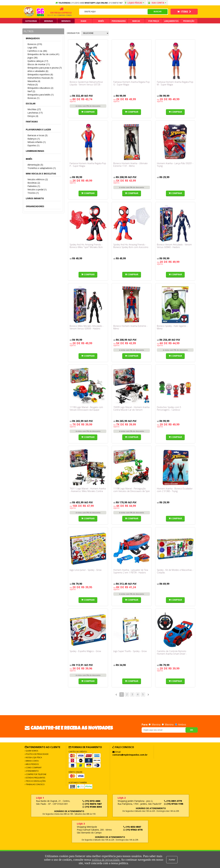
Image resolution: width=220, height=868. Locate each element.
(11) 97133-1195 (174, 804)
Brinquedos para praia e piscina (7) (45, 68)
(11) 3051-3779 (173, 801)
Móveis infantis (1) (37, 142)
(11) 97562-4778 (133, 830)
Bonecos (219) (35, 44)
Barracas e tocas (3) (38, 135)
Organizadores (35, 206)
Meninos (66, 21)
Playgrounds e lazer (38, 129)
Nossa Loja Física (34, 757)
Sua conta (157, 3)
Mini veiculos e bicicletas (41, 174)
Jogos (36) (33, 58)
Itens (184, 12)
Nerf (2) (31, 91)
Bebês (101, 21)
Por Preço (154, 21)
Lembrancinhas (35, 151)
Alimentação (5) (35, 165)
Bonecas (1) (33, 98)
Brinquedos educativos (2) (40, 88)
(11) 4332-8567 (132, 827)
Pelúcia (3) (33, 85)
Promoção (189, 21)
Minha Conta (32, 761)
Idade (83, 21)
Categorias (31, 21)
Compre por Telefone (36, 774)
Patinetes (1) (34, 186)
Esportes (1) (33, 145)
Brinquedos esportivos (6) (40, 74)
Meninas (49, 21)
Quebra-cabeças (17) (38, 61)
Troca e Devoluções (35, 781)
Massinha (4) (34, 81)
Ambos (181, 725)
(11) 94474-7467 (116, 3)
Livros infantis (35, 198)
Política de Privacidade (37, 754)
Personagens (119, 21)
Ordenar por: (73, 33)
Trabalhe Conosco (35, 784)
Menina (155, 725)
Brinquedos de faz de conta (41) (43, 54)
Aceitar (172, 860)
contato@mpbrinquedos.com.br (130, 755)
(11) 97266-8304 (92, 807)
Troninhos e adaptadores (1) (42, 168)
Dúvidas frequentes (35, 778)
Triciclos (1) (33, 193)
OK (192, 730)
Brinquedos (33, 38)
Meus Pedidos (32, 764)
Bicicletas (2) (34, 183)
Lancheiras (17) (35, 113)
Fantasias (32, 122)
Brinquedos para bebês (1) (41, 95)
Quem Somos (32, 751)
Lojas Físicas (135, 3)
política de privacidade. (106, 860)
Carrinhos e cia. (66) (37, 51)
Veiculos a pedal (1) (37, 189)
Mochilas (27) (34, 109)
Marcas (136, 21)
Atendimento (32, 771)
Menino (168, 725)
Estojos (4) (33, 116)
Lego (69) (32, 47)
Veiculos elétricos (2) (38, 179)
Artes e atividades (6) (38, 71)
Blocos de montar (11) (39, 64)
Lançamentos (171, 21)
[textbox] (113, 12)
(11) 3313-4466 (91, 801)
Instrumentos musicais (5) (40, 78)
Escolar (31, 103)
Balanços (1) (34, 139)
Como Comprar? (33, 768)
